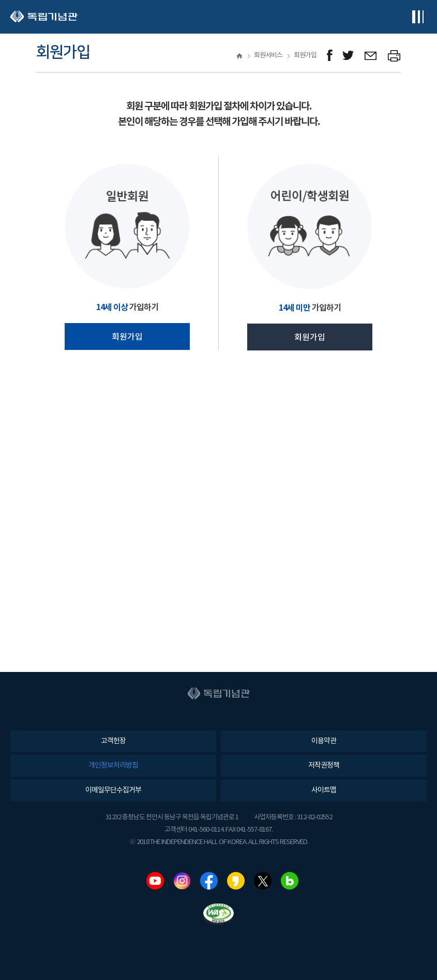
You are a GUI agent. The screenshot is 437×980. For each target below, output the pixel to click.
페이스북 (209, 881)
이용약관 (324, 741)
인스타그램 (182, 881)
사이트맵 (324, 790)
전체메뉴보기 (418, 17)
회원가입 (127, 337)
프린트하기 (394, 56)
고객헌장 (113, 741)
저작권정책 (324, 765)
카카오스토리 (236, 881)
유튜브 (155, 881)
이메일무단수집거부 (113, 790)
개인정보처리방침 (113, 765)
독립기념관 (44, 17)
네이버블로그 (290, 881)
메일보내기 (371, 56)
